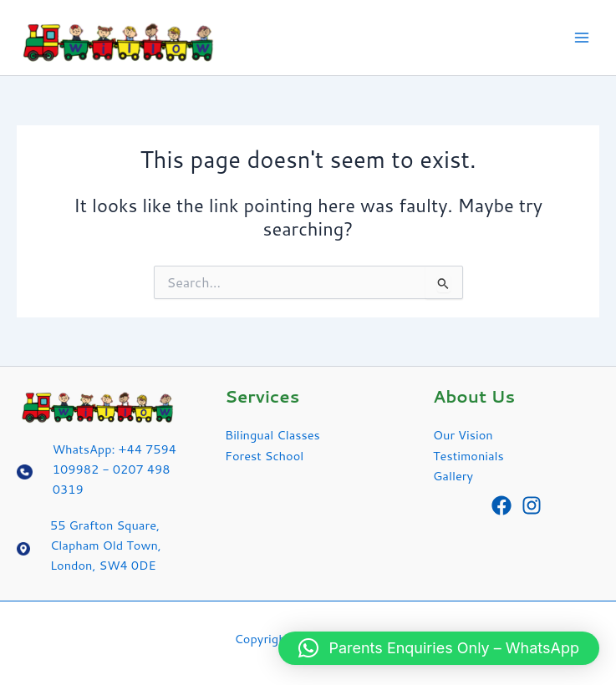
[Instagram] (532, 505)
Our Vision (463, 435)
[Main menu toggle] (582, 38)
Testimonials (468, 456)
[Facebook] (501, 505)
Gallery (453, 476)
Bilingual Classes (272, 435)
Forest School (264, 456)
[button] (439, 648)
